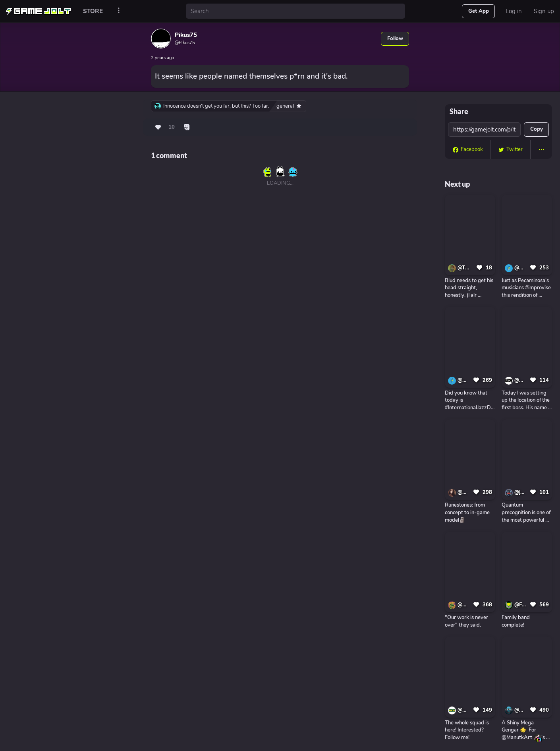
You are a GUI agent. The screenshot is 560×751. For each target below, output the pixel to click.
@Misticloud (464, 605)
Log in (514, 11)
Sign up (544, 11)
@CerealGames (521, 268)
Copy (537, 129)
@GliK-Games (464, 710)
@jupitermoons (521, 492)
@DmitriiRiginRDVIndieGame (521, 380)
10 (172, 127)
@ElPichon (521, 710)
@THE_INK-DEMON (466, 268)
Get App (479, 11)
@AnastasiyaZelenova (464, 492)
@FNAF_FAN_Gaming (521, 605)
